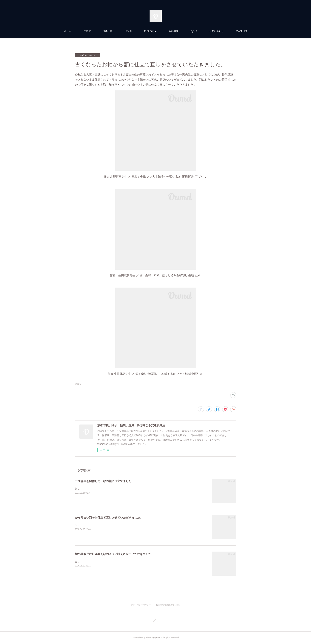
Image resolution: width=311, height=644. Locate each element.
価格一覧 (108, 31)
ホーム (68, 31)
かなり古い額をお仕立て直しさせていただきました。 (109, 518)
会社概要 (174, 31)
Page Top (155, 621)
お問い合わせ (216, 31)
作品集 (128, 31)
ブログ (87, 31)
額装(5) (78, 384)
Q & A (194, 31)
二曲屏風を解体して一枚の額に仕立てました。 (105, 481)
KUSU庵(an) (150, 31)
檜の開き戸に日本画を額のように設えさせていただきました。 (114, 554)
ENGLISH (241, 31)
